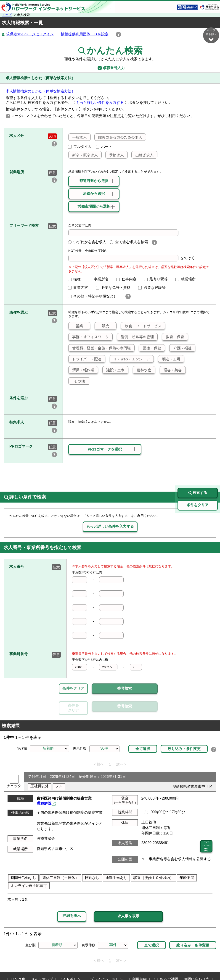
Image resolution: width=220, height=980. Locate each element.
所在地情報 (108, 966)
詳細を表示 (72, 895)
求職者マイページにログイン (30, 34)
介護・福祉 (180, 348)
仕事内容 (128, 279)
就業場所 (187, 279)
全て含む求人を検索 (129, 242)
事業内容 (80, 288)
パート (104, 147)
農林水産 (142, 370)
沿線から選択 (94, 194)
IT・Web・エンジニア (130, 359)
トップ (7, 15)
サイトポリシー (72, 958)
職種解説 (44, 782)
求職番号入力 (110, 68)
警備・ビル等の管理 (135, 337)
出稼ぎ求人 (143, 155)
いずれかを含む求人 (87, 242)
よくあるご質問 (165, 958)
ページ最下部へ (211, 35)
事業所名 (101, 279)
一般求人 (78, 137)
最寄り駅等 (158, 279)
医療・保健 (150, 348)
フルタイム (80, 147)
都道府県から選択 (94, 181)
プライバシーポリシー (108, 958)
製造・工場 (169, 359)
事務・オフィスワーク (89, 337)
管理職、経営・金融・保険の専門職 (100, 348)
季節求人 (115, 155)
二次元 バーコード (206, 826)
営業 (76, 326)
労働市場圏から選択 (94, 207)
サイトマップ (42, 958)
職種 (76, 279)
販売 (102, 326)
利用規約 (139, 958)
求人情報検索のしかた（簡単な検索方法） (40, 91)
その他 (77, 381)
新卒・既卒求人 (83, 155)
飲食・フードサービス (141, 326)
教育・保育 (173, 337)
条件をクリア (73, 689)
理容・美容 (171, 370)
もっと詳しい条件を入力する (100, 103)
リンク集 (18, 958)
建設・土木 (114, 370)
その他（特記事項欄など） (95, 296)
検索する (198, 472)
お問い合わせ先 (196, 958)
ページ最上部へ (211, 964)
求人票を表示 (128, 895)
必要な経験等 (154, 288)
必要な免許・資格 (115, 288)
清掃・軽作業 (81, 370)
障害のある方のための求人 (118, 137)
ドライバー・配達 (85, 359)
